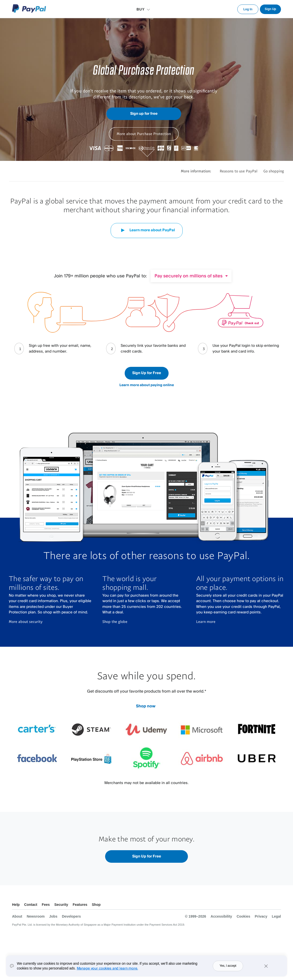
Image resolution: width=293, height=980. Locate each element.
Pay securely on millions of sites (189, 276)
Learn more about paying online (147, 385)
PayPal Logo (29, 8)
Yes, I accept (228, 966)
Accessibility (222, 916)
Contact (31, 905)
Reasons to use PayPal (239, 171)
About (17, 916)
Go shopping (274, 171)
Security (61, 905)
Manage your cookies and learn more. (107, 968)
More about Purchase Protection (144, 134)
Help (16, 905)
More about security (26, 621)
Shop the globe (115, 621)
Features (80, 905)
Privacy (261, 916)
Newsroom (36, 916)
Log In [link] (248, 9)
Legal (276, 916)
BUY (141, 9)
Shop (96, 905)
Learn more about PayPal (147, 230)
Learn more (206, 621)
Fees (46, 905)
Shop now (146, 706)
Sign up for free (144, 113)
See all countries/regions (277, 905)
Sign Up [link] (270, 9)
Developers (71, 916)
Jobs (53, 916)
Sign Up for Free (147, 373)
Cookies (243, 916)
